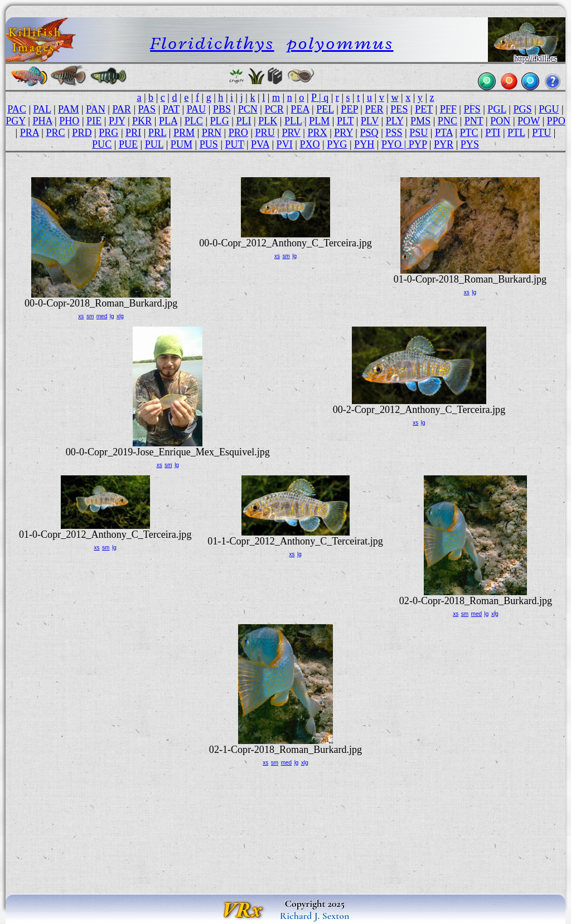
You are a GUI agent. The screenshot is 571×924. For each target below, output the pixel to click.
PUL (154, 144)
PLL (293, 121)
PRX (317, 133)
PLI (243, 121)
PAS (147, 109)
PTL (516, 133)
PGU (549, 109)
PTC (469, 133)
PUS (209, 144)
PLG (220, 121)
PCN (248, 109)
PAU (197, 109)
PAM (69, 109)
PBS (222, 109)
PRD (82, 133)
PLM (319, 121)
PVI (285, 144)
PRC (56, 133)
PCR (274, 109)
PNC (447, 121)
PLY (395, 121)
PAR (122, 109)
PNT (474, 121)
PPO (556, 121)
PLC (194, 121)
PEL (325, 109)
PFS (472, 109)
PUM (182, 144)
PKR (142, 121)
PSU (418, 133)
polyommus (340, 43)
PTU (541, 133)
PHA (42, 121)
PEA (300, 109)
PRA (30, 133)
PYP (418, 144)
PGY (16, 121)
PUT (235, 144)
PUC (102, 144)
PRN (212, 133)
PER (374, 109)
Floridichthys (212, 43)
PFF (448, 109)
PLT (345, 121)
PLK (268, 121)
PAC (17, 109)
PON (500, 121)
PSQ (369, 133)
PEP (349, 109)
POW (529, 121)
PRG (108, 133)
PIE (94, 121)
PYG (337, 144)
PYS (470, 144)
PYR (444, 144)
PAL (42, 109)
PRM (184, 133)
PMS (420, 121)
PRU (265, 133)
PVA (260, 144)
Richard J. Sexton (315, 916)
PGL (497, 109)
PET (424, 109)
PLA (168, 121)
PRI (133, 133)
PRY (343, 133)
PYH (364, 144)
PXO (309, 144)
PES (399, 109)
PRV (291, 133)
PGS (522, 109)
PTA (444, 133)
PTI (493, 133)
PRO (238, 133)
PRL (157, 133)
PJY (117, 121)
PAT (171, 109)
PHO (69, 121)
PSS (394, 133)
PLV (370, 121)
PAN (96, 109)
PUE (128, 144)
